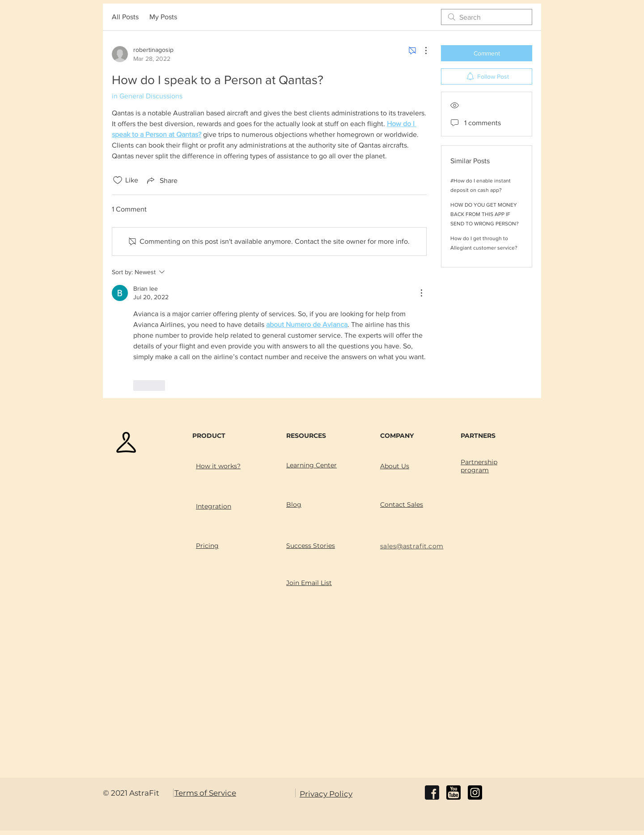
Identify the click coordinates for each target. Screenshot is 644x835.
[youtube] (453, 793)
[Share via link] (161, 180)
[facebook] (432, 793)
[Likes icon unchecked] (118, 180)
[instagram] (475, 793)
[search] (487, 17)
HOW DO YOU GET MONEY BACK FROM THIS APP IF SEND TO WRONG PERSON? (485, 214)
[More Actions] (421, 51)
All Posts (125, 17)
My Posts (163, 17)
